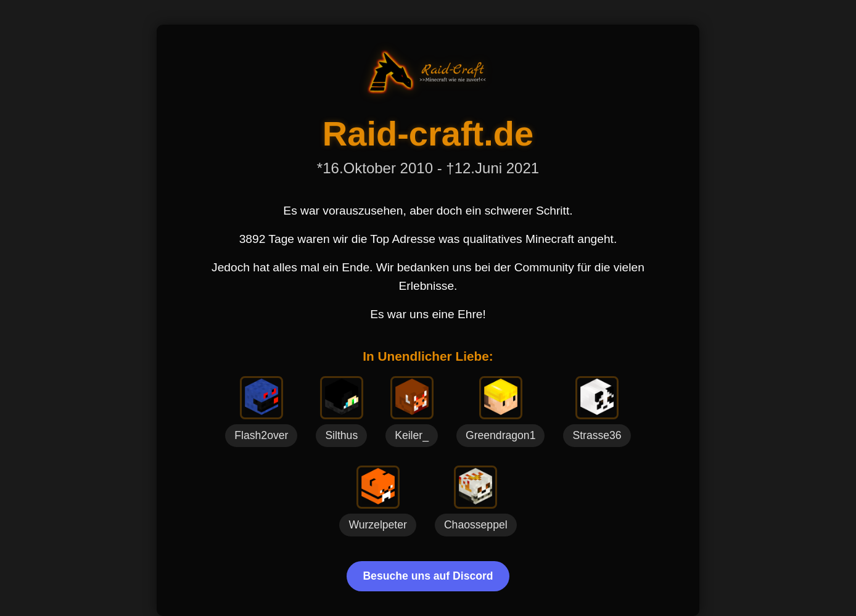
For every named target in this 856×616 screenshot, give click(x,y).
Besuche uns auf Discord (428, 576)
